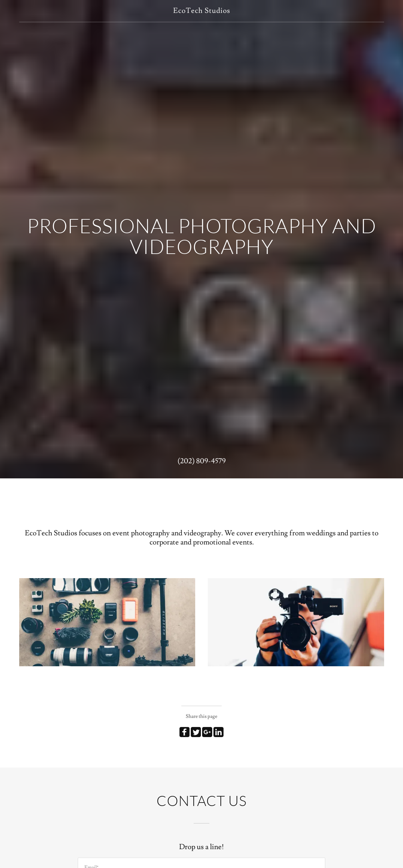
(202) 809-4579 (202, 461)
